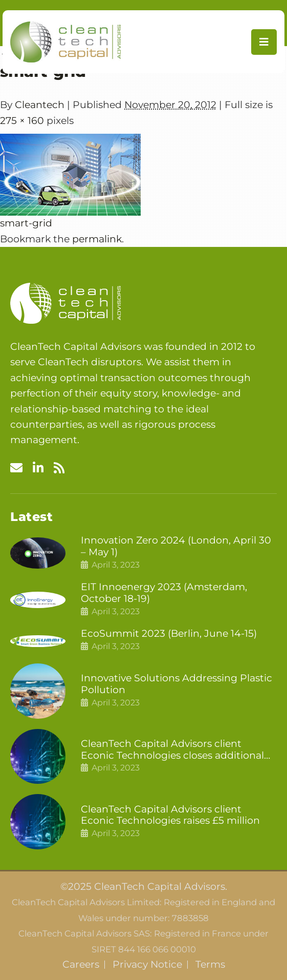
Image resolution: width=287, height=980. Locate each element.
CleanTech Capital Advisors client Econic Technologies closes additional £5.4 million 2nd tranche (172, 750)
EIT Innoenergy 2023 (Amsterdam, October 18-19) (164, 593)
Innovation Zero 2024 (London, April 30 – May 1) (176, 546)
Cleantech (40, 105)
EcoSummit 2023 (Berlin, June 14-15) (169, 634)
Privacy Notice (147, 965)
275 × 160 (22, 121)
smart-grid (26, 223)
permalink (97, 239)
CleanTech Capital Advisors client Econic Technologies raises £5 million (170, 815)
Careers (81, 965)
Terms (210, 965)
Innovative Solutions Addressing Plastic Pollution (176, 684)
